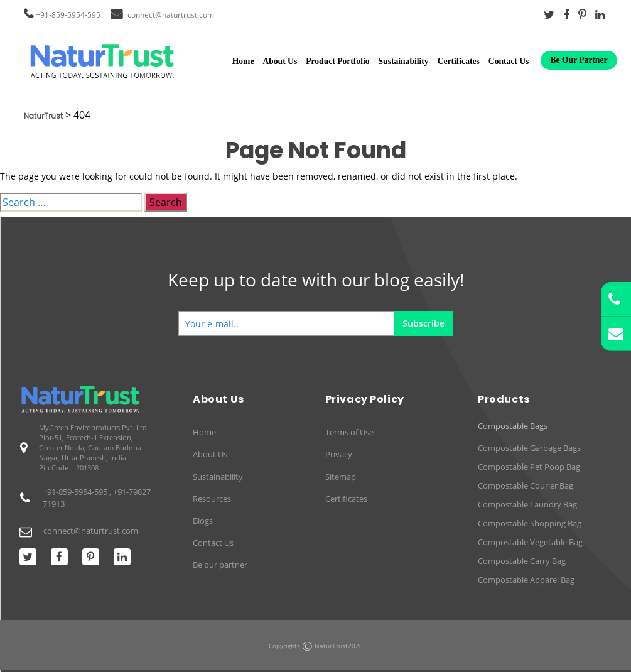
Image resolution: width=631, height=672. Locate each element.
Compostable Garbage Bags (529, 448)
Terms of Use (349, 432)
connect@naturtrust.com (171, 15)
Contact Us (509, 61)
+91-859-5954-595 (68, 15)
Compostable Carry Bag (522, 561)
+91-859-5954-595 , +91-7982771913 (97, 498)
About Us (280, 61)
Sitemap (341, 477)
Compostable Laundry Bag (527, 504)
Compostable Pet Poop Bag (529, 467)
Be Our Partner (579, 60)
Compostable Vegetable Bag (530, 542)
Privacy (339, 454)
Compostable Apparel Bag (526, 580)
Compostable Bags (513, 426)
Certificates (459, 61)
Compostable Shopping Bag (530, 523)
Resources (212, 499)
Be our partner (220, 565)
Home (243, 61)
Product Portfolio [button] (337, 61)
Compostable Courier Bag (526, 485)
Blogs (203, 521)
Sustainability (404, 61)
